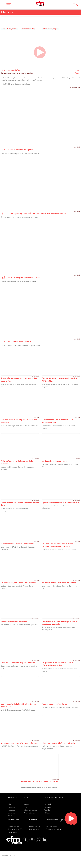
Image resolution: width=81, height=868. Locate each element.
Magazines (12, 807)
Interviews (7, 12)
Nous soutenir (13, 832)
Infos (10, 804)
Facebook (48, 804)
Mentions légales (52, 826)
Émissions (12, 813)
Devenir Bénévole (29, 813)
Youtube (47, 810)
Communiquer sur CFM (16, 829)
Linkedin (47, 813)
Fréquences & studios (31, 810)
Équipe (26, 807)
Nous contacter (35, 826)
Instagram (48, 807)
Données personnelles (53, 829)
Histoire (26, 804)
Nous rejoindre (34, 829)
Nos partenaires (13, 826)
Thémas (11, 816)
